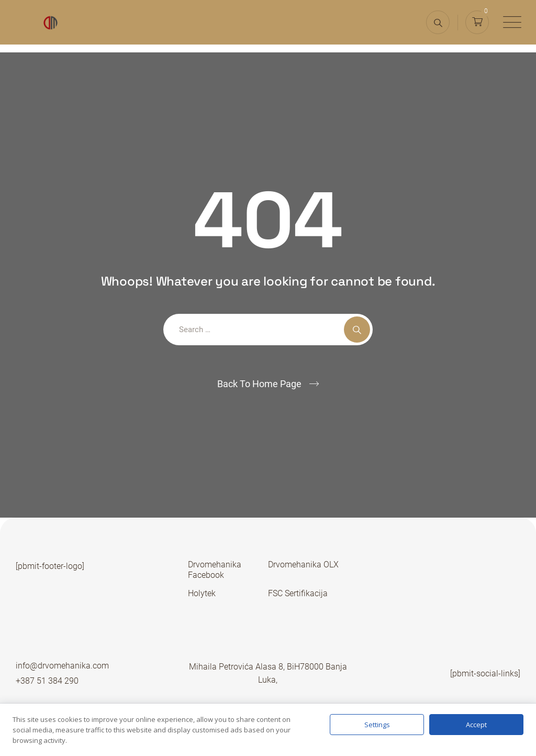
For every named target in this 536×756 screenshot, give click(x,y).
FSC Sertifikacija (298, 593)
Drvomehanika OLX (303, 565)
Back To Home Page (259, 384)
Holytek (202, 593)
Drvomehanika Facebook (215, 570)
